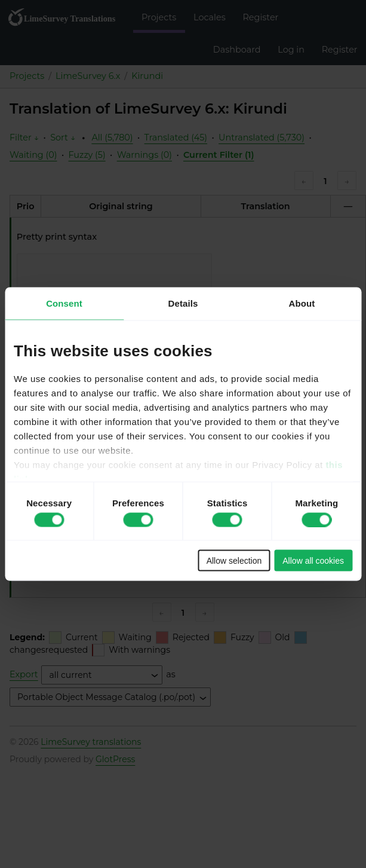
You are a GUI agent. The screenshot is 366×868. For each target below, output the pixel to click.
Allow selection (234, 561)
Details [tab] (183, 303)
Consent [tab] (64, 303)
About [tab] (302, 303)
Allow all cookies (313, 561)
